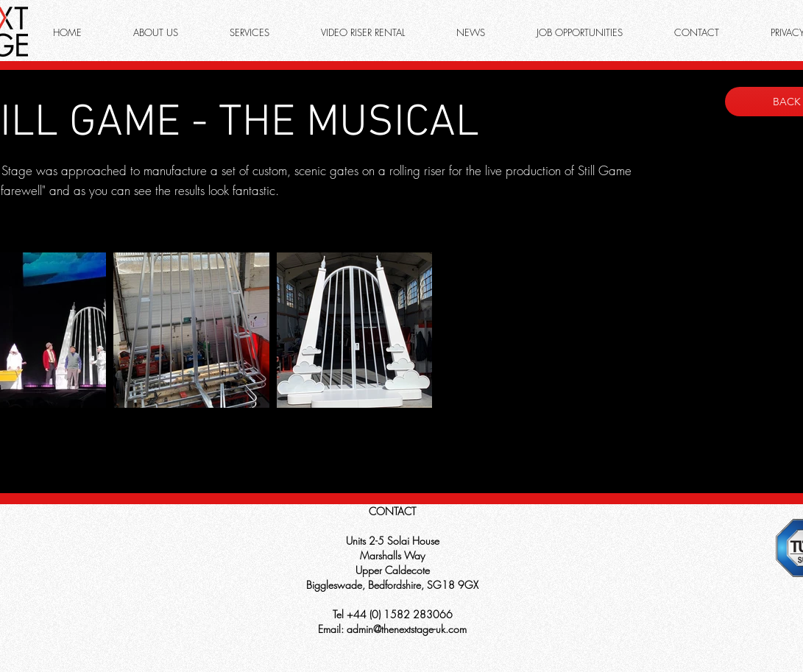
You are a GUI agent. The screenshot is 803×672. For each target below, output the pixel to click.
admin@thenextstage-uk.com (407, 629)
